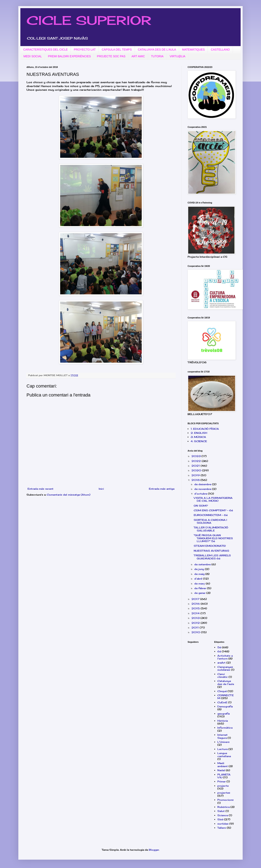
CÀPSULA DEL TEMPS (117, 50)
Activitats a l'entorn (225, 657)
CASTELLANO (220, 50)
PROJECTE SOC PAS (111, 56)
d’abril (199, 579)
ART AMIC (138, 56)
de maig (200, 574)
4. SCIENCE (199, 441)
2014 (196, 613)
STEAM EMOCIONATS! (210, 546)
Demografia (225, 706)
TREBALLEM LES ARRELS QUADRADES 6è (212, 557)
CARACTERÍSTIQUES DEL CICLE (45, 50)
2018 (196, 480)
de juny (200, 569)
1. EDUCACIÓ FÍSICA (205, 429)
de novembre (203, 489)
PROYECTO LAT (85, 50)
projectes (224, 793)
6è (219, 651)
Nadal (221, 770)
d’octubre (201, 494)
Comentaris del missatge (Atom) (69, 495)
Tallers (222, 828)
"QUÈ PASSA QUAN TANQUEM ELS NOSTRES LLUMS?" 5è (213, 538)
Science (223, 815)
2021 (196, 466)
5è (219, 647)
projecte (223, 786)
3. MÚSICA (198, 437)
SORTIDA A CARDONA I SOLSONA (210, 521)
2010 (196, 632)
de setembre (203, 564)
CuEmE (222, 702)
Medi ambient (223, 765)
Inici (101, 489)
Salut (221, 811)
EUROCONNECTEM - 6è (211, 515)
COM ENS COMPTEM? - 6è (213, 510)
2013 (196, 618)
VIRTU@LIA (178, 56)
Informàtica (225, 728)
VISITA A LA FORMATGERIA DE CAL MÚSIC (213, 499)
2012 (196, 623)
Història (223, 721)
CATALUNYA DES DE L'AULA (157, 50)
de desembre (203, 484)
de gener (200, 593)
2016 (196, 604)
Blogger (154, 850)
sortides (223, 824)
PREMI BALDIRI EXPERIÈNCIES (69, 56)
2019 (196, 475)
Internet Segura (222, 736)
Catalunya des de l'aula (226, 682)
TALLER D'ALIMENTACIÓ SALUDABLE (211, 529)
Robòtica (223, 807)
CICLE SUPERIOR (89, 20)
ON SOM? (201, 506)
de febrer (201, 588)
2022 (197, 461)
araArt (221, 663)
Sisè (220, 819)
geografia (223, 714)
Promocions (226, 800)
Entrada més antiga (162, 489)
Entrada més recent (40, 489)
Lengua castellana (224, 755)
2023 (196, 456)
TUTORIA (157, 56)
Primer (222, 781)
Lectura (222, 749)
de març (200, 584)
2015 (196, 608)
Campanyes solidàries (225, 668)
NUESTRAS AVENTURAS (211, 551)
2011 (196, 628)
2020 (197, 470)
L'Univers (223, 742)
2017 (196, 599)
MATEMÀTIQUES (193, 50)
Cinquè (222, 691)
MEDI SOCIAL (33, 56)
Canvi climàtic (223, 675)
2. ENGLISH (199, 433)
